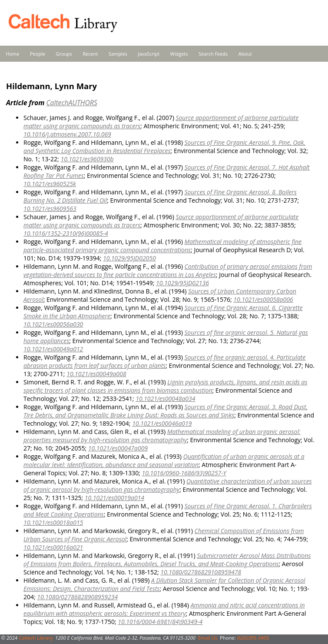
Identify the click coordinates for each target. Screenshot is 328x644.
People (38, 54)
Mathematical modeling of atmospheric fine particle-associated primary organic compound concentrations (162, 246)
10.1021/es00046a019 (162, 423)
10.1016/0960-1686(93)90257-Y (184, 473)
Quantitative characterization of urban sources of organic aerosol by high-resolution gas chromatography (168, 485)
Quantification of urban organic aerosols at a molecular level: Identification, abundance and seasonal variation (164, 460)
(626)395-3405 (253, 638)
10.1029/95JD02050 (129, 258)
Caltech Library (36, 638)
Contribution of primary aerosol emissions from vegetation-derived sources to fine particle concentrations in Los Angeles (168, 270)
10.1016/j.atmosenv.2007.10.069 (67, 134)
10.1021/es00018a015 (53, 522)
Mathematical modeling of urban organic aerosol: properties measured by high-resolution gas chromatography (162, 436)
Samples (118, 54)
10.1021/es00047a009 (118, 448)
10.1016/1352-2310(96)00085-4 (66, 233)
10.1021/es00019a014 (114, 498)
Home (13, 54)
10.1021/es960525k (50, 184)
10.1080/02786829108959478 (201, 572)
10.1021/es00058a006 (263, 299)
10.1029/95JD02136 (182, 283)
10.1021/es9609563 (50, 209)
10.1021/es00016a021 (53, 547)
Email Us (208, 638)
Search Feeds (213, 54)
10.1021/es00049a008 (96, 374)
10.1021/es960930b (87, 159)
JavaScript (149, 54)
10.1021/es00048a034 (165, 399)
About (245, 54)
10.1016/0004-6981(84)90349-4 (160, 622)
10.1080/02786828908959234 (77, 597)
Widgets (179, 54)
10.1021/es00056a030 (53, 324)
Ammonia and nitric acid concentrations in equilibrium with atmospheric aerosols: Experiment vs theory (164, 609)
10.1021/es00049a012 (53, 349)
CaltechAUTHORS (71, 103)
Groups (64, 54)
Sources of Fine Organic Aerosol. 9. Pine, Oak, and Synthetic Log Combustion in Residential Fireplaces (164, 147)
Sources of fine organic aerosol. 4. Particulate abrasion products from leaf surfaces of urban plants (164, 361)
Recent (91, 54)
